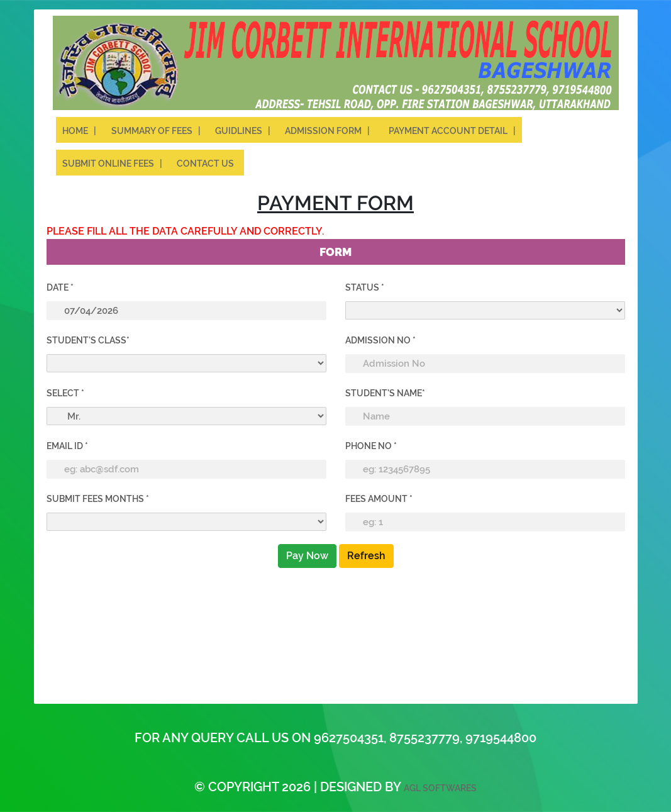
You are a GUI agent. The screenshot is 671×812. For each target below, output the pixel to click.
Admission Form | (329, 131)
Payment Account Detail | (452, 131)
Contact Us (207, 164)
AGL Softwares (440, 788)
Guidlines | (244, 131)
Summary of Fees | (157, 131)
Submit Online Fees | (113, 164)
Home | (79, 131)
